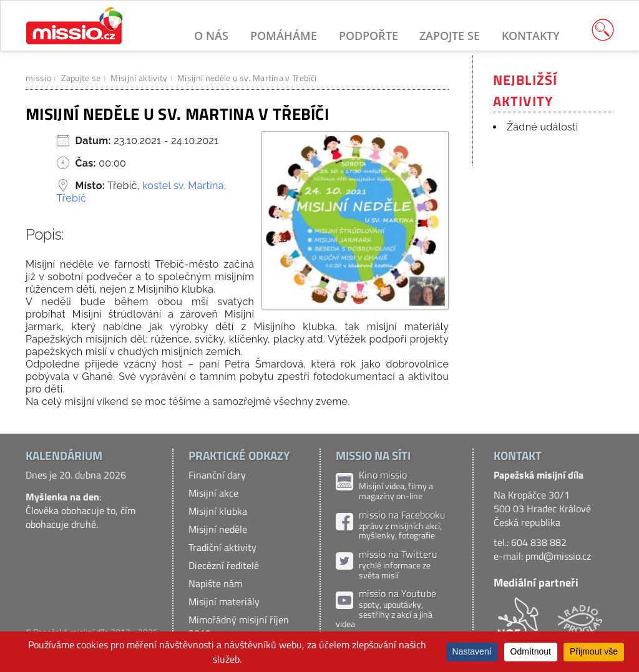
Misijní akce (213, 493)
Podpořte (368, 36)
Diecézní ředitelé (224, 565)
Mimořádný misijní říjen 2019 (239, 626)
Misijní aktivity (139, 78)
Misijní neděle (218, 529)
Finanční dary (217, 475)
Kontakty (531, 36)
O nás (211, 36)
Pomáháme (284, 36)
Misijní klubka (218, 511)
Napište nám (215, 583)
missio (38, 78)
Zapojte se (450, 36)
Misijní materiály (224, 601)
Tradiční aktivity (222, 547)
